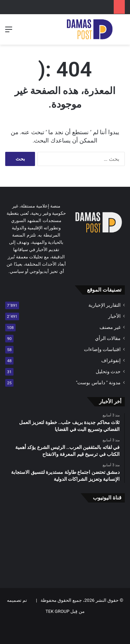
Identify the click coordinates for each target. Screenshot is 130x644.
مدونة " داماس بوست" (98, 383)
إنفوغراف (111, 360)
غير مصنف (110, 327)
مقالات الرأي (108, 338)
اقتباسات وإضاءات (102, 349)
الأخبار (114, 316)
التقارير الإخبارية (105, 305)
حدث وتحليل (108, 371)
